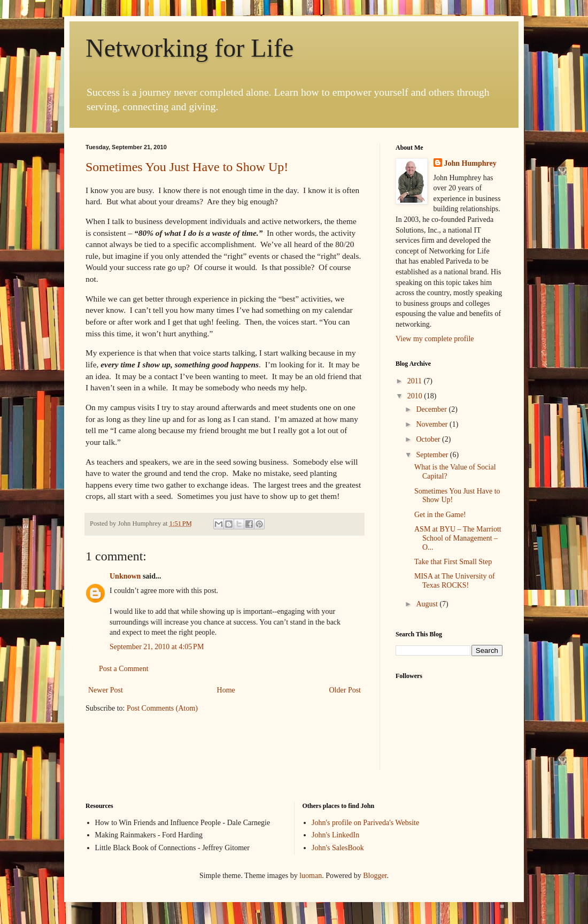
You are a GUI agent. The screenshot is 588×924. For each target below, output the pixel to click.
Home (226, 690)
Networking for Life (189, 48)
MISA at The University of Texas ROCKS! (455, 581)
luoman (311, 876)
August (428, 604)
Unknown (125, 576)
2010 (416, 396)
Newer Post (106, 690)
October (429, 439)
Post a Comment (124, 669)
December (432, 409)
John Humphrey (470, 163)
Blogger (375, 876)
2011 (416, 381)
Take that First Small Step (453, 562)
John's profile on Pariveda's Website (365, 823)
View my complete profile (435, 339)
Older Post (345, 690)
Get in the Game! (440, 515)
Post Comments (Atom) (162, 708)
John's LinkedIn (335, 835)
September (433, 455)
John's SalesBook (338, 848)
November (433, 424)
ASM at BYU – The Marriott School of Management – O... (458, 538)
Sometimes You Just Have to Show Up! (187, 167)
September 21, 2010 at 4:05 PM (157, 647)
